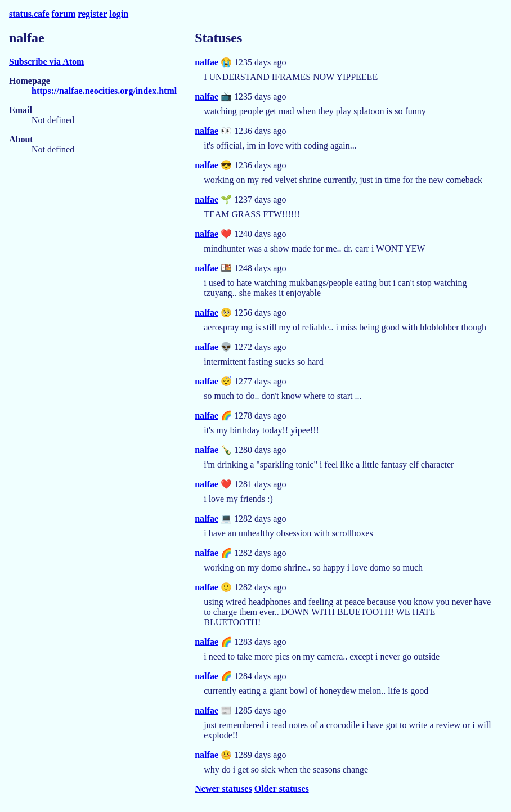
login (119, 14)
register (92, 14)
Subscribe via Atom (46, 62)
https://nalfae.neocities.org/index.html (104, 91)
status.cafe (29, 14)
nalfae (207, 62)
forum (64, 14)
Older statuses (282, 789)
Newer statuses (223, 789)
